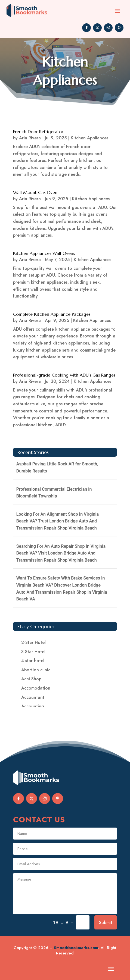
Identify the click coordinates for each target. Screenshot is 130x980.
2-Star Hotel (33, 642)
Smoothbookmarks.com (76, 948)
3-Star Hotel (33, 652)
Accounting (33, 706)
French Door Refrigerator (38, 131)
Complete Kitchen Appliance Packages (52, 314)
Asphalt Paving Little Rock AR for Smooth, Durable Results (57, 467)
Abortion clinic (36, 670)
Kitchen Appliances (89, 138)
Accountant (33, 697)
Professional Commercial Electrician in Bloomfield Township (54, 493)
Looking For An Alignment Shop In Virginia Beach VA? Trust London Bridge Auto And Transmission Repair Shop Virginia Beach (58, 521)
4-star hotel (33, 661)
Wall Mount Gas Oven (35, 192)
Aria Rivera (30, 138)
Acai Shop (31, 679)
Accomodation (36, 688)
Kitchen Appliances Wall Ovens (44, 253)
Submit (106, 923)
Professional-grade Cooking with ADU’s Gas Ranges (64, 375)
